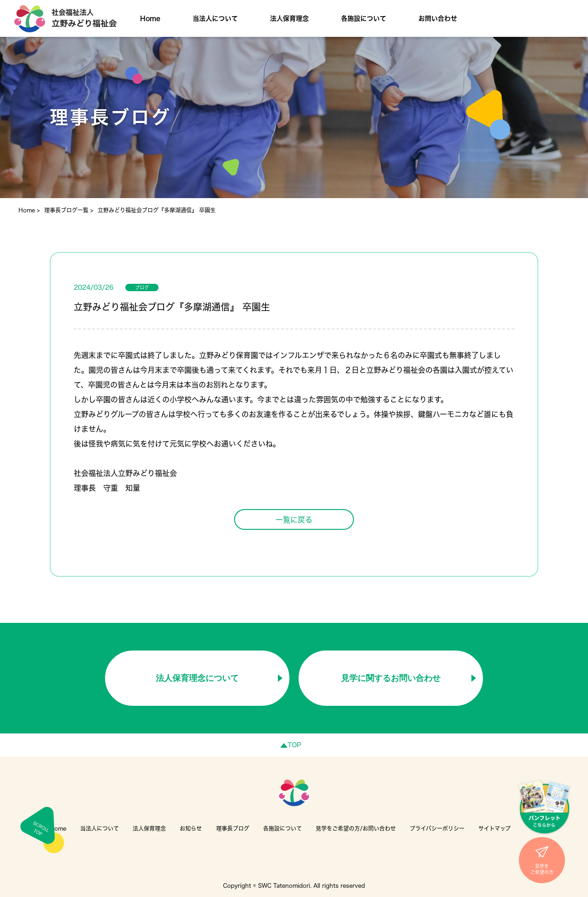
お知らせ (191, 828)
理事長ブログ (233, 828)
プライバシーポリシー (437, 828)
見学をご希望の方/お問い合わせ (356, 828)
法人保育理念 (289, 18)
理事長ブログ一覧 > (69, 210)
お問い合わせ (438, 18)
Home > (29, 210)
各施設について (364, 18)
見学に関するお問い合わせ (391, 678)
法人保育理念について (197, 678)
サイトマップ (494, 828)
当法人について (215, 18)
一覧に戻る (294, 520)
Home (150, 18)
